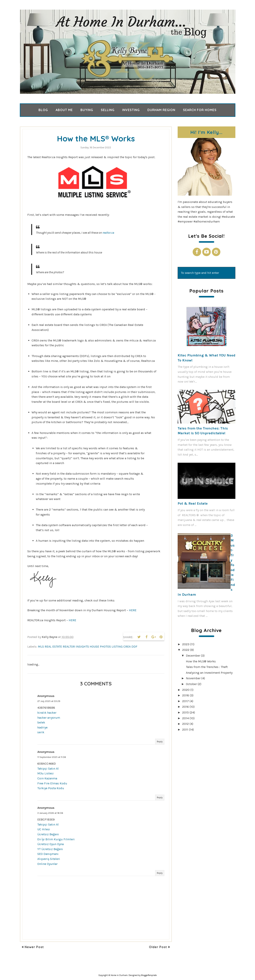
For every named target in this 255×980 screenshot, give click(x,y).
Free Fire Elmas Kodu (52, 783)
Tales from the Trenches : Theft (207, 667)
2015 (186, 712)
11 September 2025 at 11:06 (52, 757)
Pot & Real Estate (193, 503)
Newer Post (34, 947)
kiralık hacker (47, 713)
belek (41, 722)
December (193, 656)
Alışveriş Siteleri (49, 859)
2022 (186, 650)
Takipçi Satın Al (48, 769)
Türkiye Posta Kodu (51, 788)
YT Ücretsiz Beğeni (50, 849)
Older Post (158, 947)
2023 (186, 644)
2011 (185, 730)
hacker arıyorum (49, 718)
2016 (186, 707)
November (193, 678)
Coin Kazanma (47, 778)
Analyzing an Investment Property (209, 673)
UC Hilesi (44, 829)
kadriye (42, 727)
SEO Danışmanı (48, 854)
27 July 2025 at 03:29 (49, 701)
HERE (133, 610)
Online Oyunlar (47, 864)
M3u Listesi (46, 773)
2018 (186, 695)
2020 (186, 690)
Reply (160, 742)
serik (41, 732)
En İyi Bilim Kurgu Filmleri (56, 839)
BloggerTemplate (149, 975)
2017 (186, 701)
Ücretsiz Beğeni (48, 834)
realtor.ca (108, 233)
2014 (186, 718)
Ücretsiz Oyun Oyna (51, 844)
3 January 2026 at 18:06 (50, 813)
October (191, 684)
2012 (186, 724)
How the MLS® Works (201, 661)
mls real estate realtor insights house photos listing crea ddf (88, 647)
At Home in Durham (118, 975)
